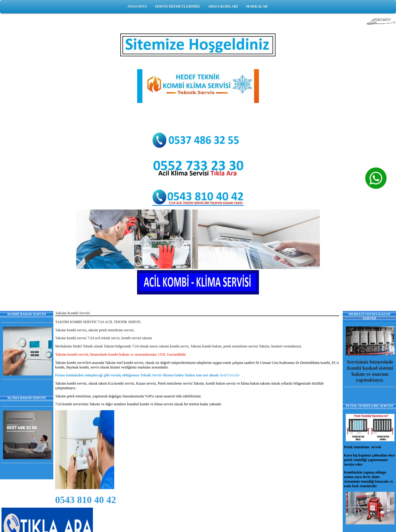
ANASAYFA (137, 6)
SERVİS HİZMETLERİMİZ (177, 6)
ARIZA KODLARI (223, 6)
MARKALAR (257, 6)
